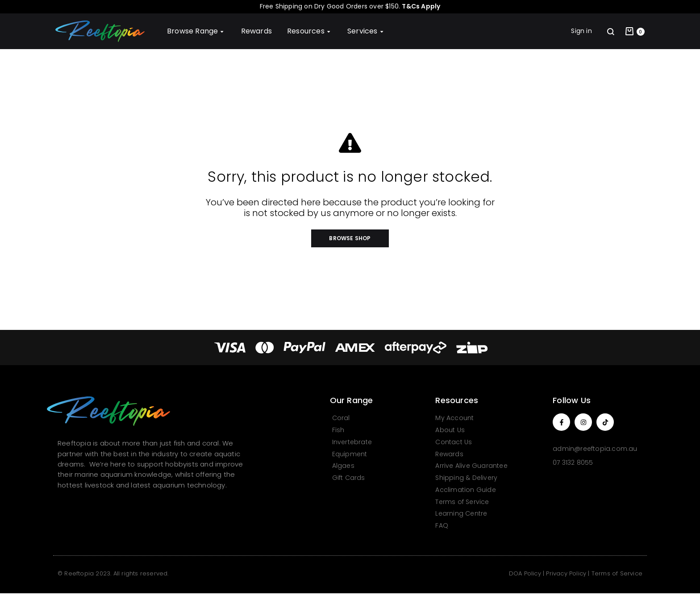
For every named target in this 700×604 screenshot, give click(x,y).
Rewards (256, 31)
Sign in (581, 31)
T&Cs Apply (421, 6)
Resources (310, 31)
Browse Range (196, 31)
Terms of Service (617, 573)
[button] (350, 238)
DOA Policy (525, 573)
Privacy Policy (566, 573)
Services (366, 31)
